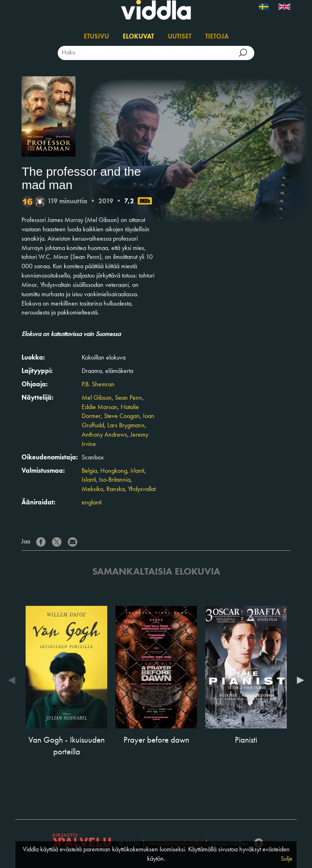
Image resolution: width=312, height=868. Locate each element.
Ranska (116, 489)
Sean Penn (129, 398)
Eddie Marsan (100, 407)
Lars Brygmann (126, 426)
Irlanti (137, 471)
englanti (92, 503)
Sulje (287, 859)
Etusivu (96, 37)
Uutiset (180, 37)
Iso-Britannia (115, 480)
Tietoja (217, 37)
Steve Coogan (122, 416)
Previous (13, 680)
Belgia (89, 471)
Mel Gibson (97, 398)
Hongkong (114, 471)
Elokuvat (138, 37)
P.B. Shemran (98, 385)
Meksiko (92, 489)
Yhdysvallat (142, 489)
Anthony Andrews (104, 435)
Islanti (89, 480)
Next (299, 680)
